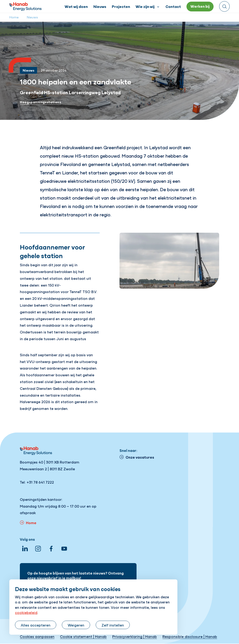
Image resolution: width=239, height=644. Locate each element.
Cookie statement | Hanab (83, 636)
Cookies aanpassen (37, 636)
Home (14, 17)
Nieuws (32, 17)
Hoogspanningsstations (40, 102)
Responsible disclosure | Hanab (190, 636)
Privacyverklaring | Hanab (135, 636)
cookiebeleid (26, 612)
